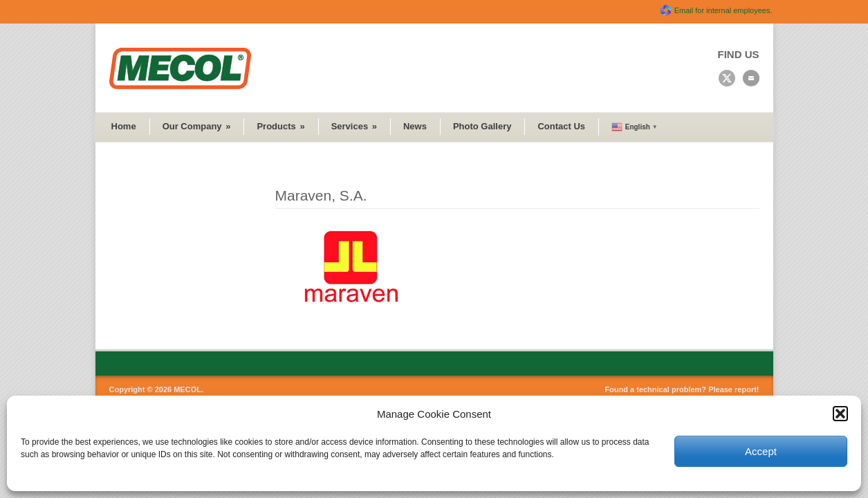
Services (354, 126)
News (415, 126)
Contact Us (561, 126)
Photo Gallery (482, 126)
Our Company (197, 126)
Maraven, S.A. (321, 195)
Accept (761, 451)
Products (280, 126)
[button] (840, 414)
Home (124, 126)
